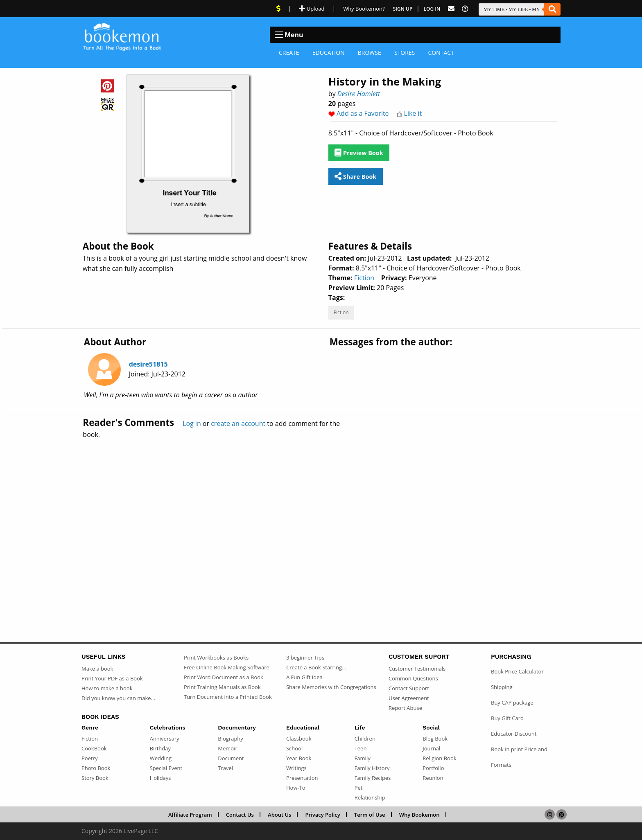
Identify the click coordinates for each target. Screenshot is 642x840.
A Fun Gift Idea (304, 677)
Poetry (89, 758)
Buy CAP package (512, 703)
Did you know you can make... (118, 698)
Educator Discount (514, 734)
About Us (279, 815)
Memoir (227, 748)
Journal (431, 748)
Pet (359, 788)
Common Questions (413, 678)
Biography (231, 739)
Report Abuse (405, 708)
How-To (296, 788)
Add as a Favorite (363, 113)
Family (363, 758)
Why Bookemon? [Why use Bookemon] (364, 9)
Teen (361, 748)
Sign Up (403, 9)
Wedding (161, 758)
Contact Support (409, 688)
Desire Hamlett (359, 94)
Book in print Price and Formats (519, 757)
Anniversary (165, 739)
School (294, 748)
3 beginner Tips (305, 658)
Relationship (370, 797)
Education (329, 53)
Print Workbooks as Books (216, 658)
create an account (238, 423)
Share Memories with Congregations (331, 687)
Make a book (97, 669)
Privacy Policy (323, 815)
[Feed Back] (451, 9)
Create (289, 53)
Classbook (299, 739)
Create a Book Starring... (316, 667)
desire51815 (148, 364)
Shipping (502, 687)
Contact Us (240, 815)
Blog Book (435, 739)
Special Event (166, 768)
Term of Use (370, 815)
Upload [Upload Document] (312, 9)
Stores (405, 53)
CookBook (94, 748)
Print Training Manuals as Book (222, 687)
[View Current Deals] (278, 9)
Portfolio (433, 768)
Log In (432, 9)
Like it (413, 113)
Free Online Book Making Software (227, 667)
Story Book (95, 778)
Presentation (302, 778)
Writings (296, 768)
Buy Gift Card (507, 718)
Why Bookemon (419, 815)
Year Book (299, 758)
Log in (192, 423)
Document (231, 758)
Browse (370, 53)
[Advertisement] (321, 523)
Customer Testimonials (417, 669)
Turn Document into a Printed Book (228, 697)
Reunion (433, 778)
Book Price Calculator (517, 671)
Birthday (160, 748)
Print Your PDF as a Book (112, 678)
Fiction (364, 278)
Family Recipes (373, 778)
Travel (225, 768)
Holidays (160, 778)
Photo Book (96, 768)
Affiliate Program (190, 815)
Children (365, 739)
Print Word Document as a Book (224, 677)
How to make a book (107, 688)
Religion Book (439, 758)
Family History (372, 768)
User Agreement (409, 698)
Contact (441, 53)
